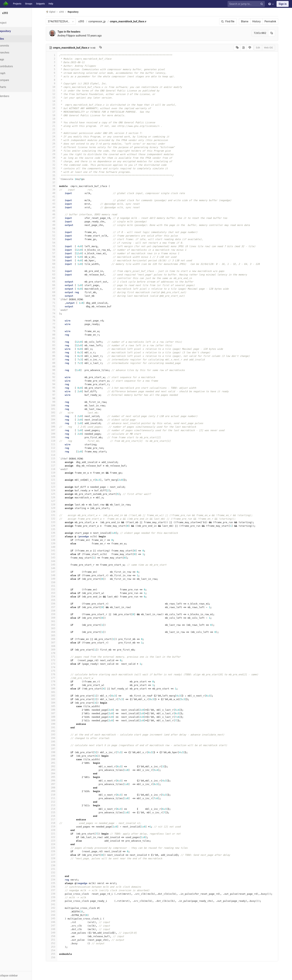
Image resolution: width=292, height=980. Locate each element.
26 (56, 143)
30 (56, 158)
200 (56, 759)
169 (56, 650)
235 (56, 883)
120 (56, 476)
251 (56, 940)
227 (56, 855)
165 (56, 635)
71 (56, 303)
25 (56, 140)
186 (56, 710)
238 (56, 894)
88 (56, 363)
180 (56, 688)
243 (56, 911)
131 (56, 515)
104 (56, 420)
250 (56, 936)
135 (56, 529)
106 (56, 427)
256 (56, 957)
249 (56, 933)
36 (56, 179)
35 (56, 175)
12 (56, 94)
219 (56, 826)
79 (56, 331)
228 (56, 858)
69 (56, 296)
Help (51, 4)
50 (56, 228)
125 (56, 494)
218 (56, 823)
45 (56, 211)
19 (56, 119)
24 (56, 136)
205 (56, 777)
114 (56, 455)
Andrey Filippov (71, 36)
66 (56, 285)
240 (56, 901)
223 (56, 841)
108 (56, 434)
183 (56, 699)
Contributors (15, 66)
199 (56, 756)
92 (56, 377)
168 (56, 646)
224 (56, 844)
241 (56, 904)
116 (56, 462)
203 (56, 770)
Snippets (40, 4)
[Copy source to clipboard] (242, 48)
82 (56, 342)
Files (10, 39)
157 (56, 607)
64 (56, 278)
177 (56, 678)
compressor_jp (101, 21)
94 (56, 384)
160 (56, 618)
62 (56, 271)
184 (56, 703)
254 (56, 950)
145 (56, 565)
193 (56, 734)
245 (56, 918)
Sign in (283, 4)
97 (56, 395)
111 (56, 444)
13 (56, 97)
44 (56, 207)
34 (56, 172)
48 (56, 221)
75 (56, 317)
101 (56, 409)
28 (56, 151)
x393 (86, 21)
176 (56, 674)
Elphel (55, 12)
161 (56, 621)
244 (56, 915)
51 (56, 232)
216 (56, 816)
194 (56, 738)
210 (56, 795)
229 (56, 862)
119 (56, 473)
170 (56, 653)
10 (56, 87)
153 (56, 593)
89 (56, 366)
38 (56, 186)
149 (56, 579)
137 (56, 536)
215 (56, 812)
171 (56, 657)
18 (56, 115)
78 (56, 328)
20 (56, 122)
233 (56, 876)
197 (56, 749)
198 (56, 752)
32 (56, 165)
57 (56, 253)
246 (56, 922)
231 (56, 869)
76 (56, 320)
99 (56, 402)
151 (56, 586)
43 (56, 204)
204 (56, 773)
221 (56, 834)
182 (56, 696)
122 (56, 483)
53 (56, 239)
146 (56, 568)
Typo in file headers (73, 32)
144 (56, 561)
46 (56, 214)
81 (56, 338)
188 (56, 717)
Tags (10, 59)
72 (56, 306)
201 (56, 763)
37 (56, 182)
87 (56, 359)
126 (56, 497)
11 (56, 90)
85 (56, 352)
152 (56, 589)
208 (56, 788)
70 (56, 299)
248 (56, 929)
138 (56, 540)
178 (56, 681)
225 (56, 848)
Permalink (275, 21)
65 (56, 282)
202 (56, 766)
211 (56, 798)
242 (56, 908)
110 (56, 441)
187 (56, 713)
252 (56, 943)
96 (56, 391)
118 (56, 469)
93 (56, 381)
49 (56, 225)
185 (56, 706)
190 (56, 724)
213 (56, 805)
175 (56, 671)
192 (56, 731)
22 (56, 129)
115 (56, 458)
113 (56, 451)
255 (56, 954)
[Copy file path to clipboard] (105, 48)
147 (56, 572)
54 (56, 243)
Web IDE (273, 48)
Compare (13, 80)
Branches (13, 53)
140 (56, 547)
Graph (11, 73)
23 (56, 133)
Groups (29, 4)
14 (56, 101)
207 (56, 784)
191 (56, 727)
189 (56, 720)
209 (56, 791)
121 (56, 480)
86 (56, 356)
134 (56, 526)
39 (56, 190)
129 (56, 508)
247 (56, 926)
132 (56, 519)
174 (56, 667)
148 (56, 575)
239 (56, 897)
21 (56, 126)
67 (56, 289)
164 (56, 632)
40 (56, 193)
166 (56, 639)
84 (56, 349)
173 (56, 664)
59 (56, 260)
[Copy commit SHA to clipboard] (276, 33)
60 (56, 264)
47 (56, 218)
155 (56, 600)
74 (56, 313)
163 (56, 628)
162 (56, 625)
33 (56, 168)
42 (56, 200)
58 (56, 257)
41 (56, 197)
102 (56, 412)
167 (56, 642)
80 (56, 335)
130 (56, 512)
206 (56, 780)
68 (56, 292)
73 (56, 310)
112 (56, 448)
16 (56, 108)
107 (56, 430)
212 (56, 802)
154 (56, 596)
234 (56, 880)
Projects (17, 4)
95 (56, 388)
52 (56, 236)
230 (56, 865)
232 (56, 872)
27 (56, 147)
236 (56, 887)
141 (56, 550)
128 (56, 504)
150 (56, 582)
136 (56, 533)
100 (56, 405)
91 (56, 374)
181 (56, 692)
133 (56, 522)
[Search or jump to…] (247, 4)
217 (56, 819)
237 (56, 890)
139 (56, 543)
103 (56, 416)
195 (56, 742)
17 (56, 112)
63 (56, 274)
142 (56, 554)
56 (56, 250)
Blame (249, 21)
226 (56, 851)
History (261, 21)
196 (56, 745)
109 (56, 437)
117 (56, 466)
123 (56, 487)
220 (56, 830)
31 (56, 161)
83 (56, 345)
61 (56, 267)
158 (56, 611)
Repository (78, 12)
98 (56, 398)
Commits (13, 46)
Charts (11, 87)
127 (56, 501)
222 (56, 837)
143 (56, 558)
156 (56, 604)
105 (56, 423)
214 (56, 809)
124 (56, 490)
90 (56, 370)
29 (56, 154)
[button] (20, 976)
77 (56, 324)
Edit (263, 48)
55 (56, 246)
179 (56, 685)
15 (56, 105)
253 (56, 947)
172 (56, 660)
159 (56, 614)
